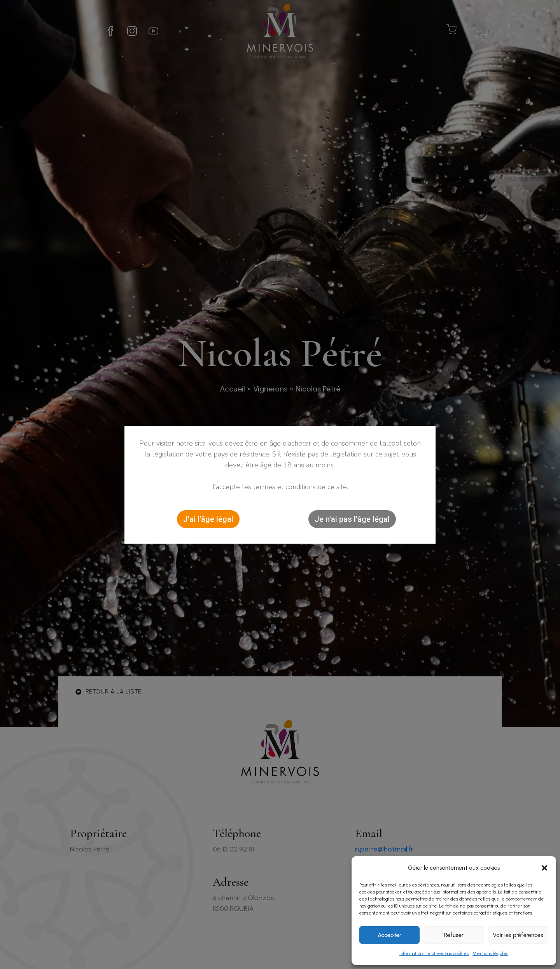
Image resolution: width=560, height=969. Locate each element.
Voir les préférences (518, 935)
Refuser (454, 935)
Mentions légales (490, 953)
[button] (544, 868)
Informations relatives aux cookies (434, 953)
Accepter (389, 935)
